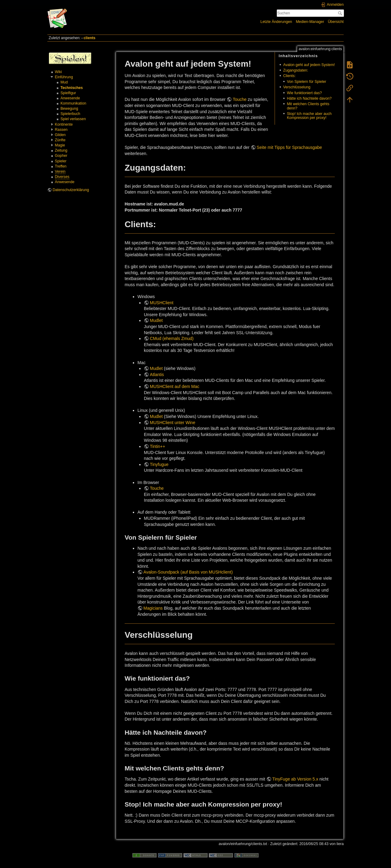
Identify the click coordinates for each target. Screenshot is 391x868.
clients (90, 38)
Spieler (61, 161)
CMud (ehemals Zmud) (172, 338)
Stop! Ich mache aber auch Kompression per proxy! (309, 116)
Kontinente (64, 124)
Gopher (61, 156)
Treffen (61, 166)
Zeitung (61, 150)
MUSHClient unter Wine (173, 423)
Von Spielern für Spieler (307, 82)
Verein (60, 172)
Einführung (64, 77)
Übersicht (336, 22)
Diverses (62, 177)
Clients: (289, 76)
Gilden (60, 135)
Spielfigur (68, 93)
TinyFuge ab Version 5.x (295, 779)
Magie (60, 145)
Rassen (61, 130)
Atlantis (157, 375)
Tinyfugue (159, 464)
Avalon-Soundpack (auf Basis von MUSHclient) (188, 572)
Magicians (153, 608)
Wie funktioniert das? (304, 93)
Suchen (341, 13)
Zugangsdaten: (296, 70)
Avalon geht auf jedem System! (309, 65)
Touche (240, 99)
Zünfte (60, 140)
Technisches (72, 88)
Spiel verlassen (73, 119)
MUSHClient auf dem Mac (175, 386)
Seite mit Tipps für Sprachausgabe (289, 147)
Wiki (58, 72)
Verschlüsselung (297, 87)
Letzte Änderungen (276, 22)
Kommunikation (73, 103)
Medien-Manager (310, 22)
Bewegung (69, 109)
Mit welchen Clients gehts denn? (308, 106)
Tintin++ (158, 446)
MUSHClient (162, 303)
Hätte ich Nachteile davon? (309, 98)
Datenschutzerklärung (71, 190)
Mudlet (156, 320)
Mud (64, 82)
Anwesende (70, 98)
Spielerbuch (70, 114)
